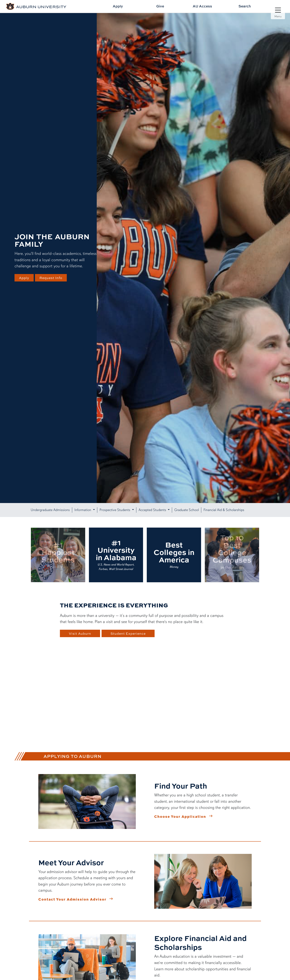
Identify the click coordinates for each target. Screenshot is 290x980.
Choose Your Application (180, 816)
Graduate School (187, 510)
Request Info (52, 278)
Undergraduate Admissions (50, 510)
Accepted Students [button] (153, 510)
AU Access (202, 6)
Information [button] (83, 510)
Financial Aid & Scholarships (224, 510)
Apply (118, 6)
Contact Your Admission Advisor (72, 899)
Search (245, 6)
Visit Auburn (80, 633)
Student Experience (129, 633)
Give (160, 6)
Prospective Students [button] (115, 510)
